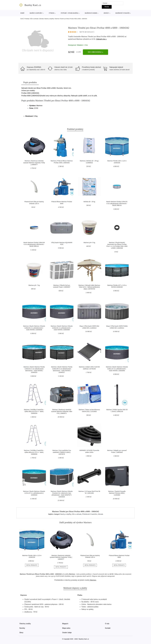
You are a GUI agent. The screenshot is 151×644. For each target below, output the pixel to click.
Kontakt (108, 628)
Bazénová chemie (91, 13)
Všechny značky (25, 624)
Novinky (22, 628)
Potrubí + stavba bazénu (70, 13)
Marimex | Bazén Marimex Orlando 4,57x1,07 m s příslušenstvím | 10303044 (34, 493)
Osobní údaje (67, 633)
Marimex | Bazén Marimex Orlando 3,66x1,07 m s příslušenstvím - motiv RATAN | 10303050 (117, 369)
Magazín (65, 624)
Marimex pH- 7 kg (34, 285)
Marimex (79, 39)
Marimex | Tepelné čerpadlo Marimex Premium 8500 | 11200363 (117, 493)
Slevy (21, 633)
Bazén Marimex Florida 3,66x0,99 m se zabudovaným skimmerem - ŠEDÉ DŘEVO (34, 244)
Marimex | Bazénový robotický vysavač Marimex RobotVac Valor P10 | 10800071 (62, 411)
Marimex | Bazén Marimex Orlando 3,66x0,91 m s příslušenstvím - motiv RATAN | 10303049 (34, 328)
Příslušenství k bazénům (90, 514)
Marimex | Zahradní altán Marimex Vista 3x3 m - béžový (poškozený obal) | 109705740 (89, 287)
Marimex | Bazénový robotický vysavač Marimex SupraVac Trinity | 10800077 (34, 163)
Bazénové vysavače (123, 13)
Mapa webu (66, 628)
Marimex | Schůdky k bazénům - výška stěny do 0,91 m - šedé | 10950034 (34, 411)
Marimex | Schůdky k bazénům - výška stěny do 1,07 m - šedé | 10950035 (34, 452)
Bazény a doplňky (36, 13)
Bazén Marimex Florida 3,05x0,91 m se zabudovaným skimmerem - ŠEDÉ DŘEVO (117, 203)
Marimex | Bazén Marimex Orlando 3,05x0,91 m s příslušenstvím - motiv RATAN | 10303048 (62, 328)
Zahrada (41, 19)
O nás (107, 624)
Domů (22, 13)
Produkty (27, 19)
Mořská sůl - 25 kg (89, 202)
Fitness (52, 13)
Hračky (106, 13)
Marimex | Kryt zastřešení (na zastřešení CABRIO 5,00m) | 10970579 (62, 452)
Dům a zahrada (34, 19)
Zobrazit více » (101, 39)
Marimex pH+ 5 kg (89, 243)
